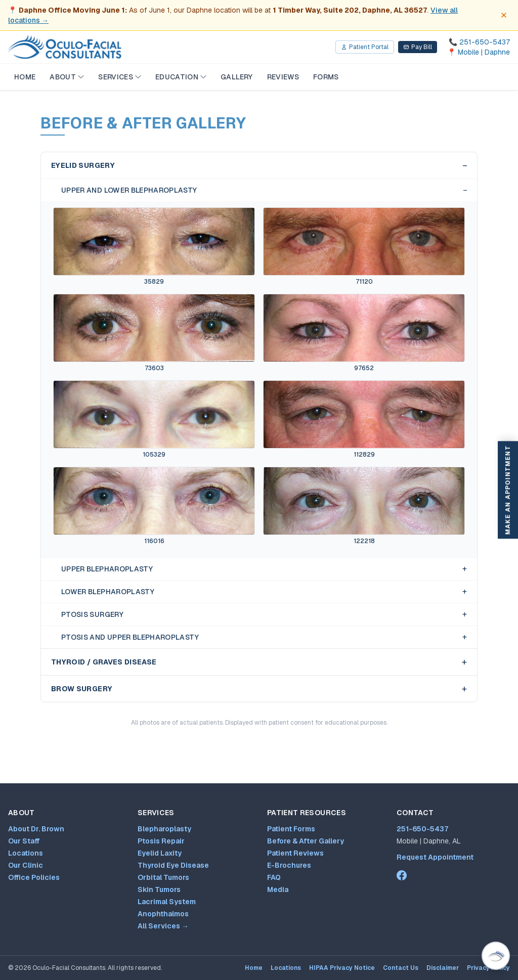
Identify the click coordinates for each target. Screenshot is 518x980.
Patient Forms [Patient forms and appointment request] (291, 829)
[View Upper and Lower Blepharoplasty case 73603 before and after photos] (154, 333)
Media (278, 889)
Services (120, 77)
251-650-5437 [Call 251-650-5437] (422, 829)
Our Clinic (26, 865)
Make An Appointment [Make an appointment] (508, 490)
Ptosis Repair (161, 841)
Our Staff (24, 841)
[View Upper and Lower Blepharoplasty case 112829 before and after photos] (364, 419)
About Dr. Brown (36, 829)
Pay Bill (418, 47)
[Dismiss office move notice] (504, 15)
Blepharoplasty (164, 829)
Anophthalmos (163, 914)
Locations (26, 853)
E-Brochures (289, 865)
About (67, 77)
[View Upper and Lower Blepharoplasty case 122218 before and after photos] (364, 506)
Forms (326, 77)
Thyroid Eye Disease (173, 865)
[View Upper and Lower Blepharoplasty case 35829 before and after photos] (154, 247)
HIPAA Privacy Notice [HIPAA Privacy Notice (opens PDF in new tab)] (342, 968)
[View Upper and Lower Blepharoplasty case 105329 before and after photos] (154, 419)
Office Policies (34, 877)
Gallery (236, 77)
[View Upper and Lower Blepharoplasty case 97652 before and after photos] (364, 333)
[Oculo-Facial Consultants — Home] (65, 47)
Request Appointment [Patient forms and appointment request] (435, 857)
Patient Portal (365, 47)
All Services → (163, 926)
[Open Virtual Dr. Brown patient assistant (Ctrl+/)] (496, 956)
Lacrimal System (167, 902)
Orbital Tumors (163, 877)
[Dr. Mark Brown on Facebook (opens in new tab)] (402, 875)
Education (181, 77)
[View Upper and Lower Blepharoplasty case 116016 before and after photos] (154, 506)
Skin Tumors (159, 889)
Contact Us (401, 968)
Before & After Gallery (306, 841)
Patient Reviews (295, 853)
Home (25, 77)
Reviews (283, 77)
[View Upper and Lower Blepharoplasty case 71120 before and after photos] (364, 247)
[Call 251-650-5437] (479, 42)
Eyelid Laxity (160, 853)
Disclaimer (443, 968)
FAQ (274, 877)
